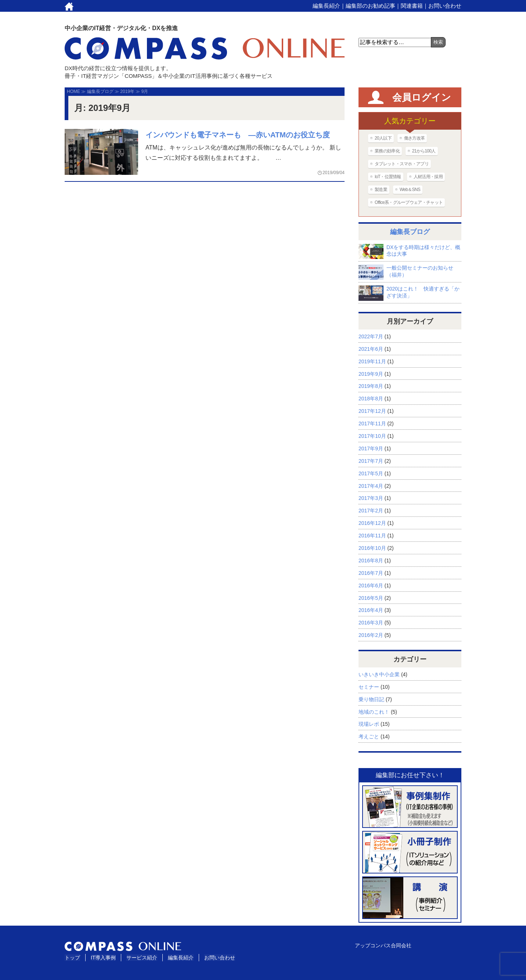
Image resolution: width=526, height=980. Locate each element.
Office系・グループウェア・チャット (409, 202)
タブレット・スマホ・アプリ (402, 164)
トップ (72, 958)
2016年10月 (372, 548)
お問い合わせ (445, 6)
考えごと (369, 736)
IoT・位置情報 (388, 177)
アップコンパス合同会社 (383, 945)
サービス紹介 (142, 958)
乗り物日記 (371, 699)
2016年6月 (371, 586)
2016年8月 (371, 561)
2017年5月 (371, 473)
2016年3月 (371, 623)
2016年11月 (372, 536)
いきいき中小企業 (379, 674)
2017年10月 (372, 436)
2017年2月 (371, 511)
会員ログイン (422, 97)
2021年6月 (371, 349)
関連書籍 (412, 6)
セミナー (369, 687)
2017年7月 (371, 461)
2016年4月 (371, 610)
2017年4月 (371, 486)
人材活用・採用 (428, 177)
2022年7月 (371, 336)
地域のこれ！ (374, 712)
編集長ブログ (100, 91)
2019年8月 (371, 386)
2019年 (127, 91)
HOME (73, 91)
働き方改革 (415, 138)
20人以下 (383, 138)
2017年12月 (372, 411)
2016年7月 (371, 573)
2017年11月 (372, 424)
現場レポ (369, 724)
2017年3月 (371, 498)
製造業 (381, 190)
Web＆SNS (410, 190)
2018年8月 (371, 399)
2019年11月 (372, 361)
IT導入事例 (103, 958)
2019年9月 (371, 374)
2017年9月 (371, 448)
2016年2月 (371, 635)
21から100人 (424, 151)
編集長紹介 (326, 6)
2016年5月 (371, 598)
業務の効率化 (387, 151)
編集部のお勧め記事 (370, 6)
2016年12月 (372, 523)
